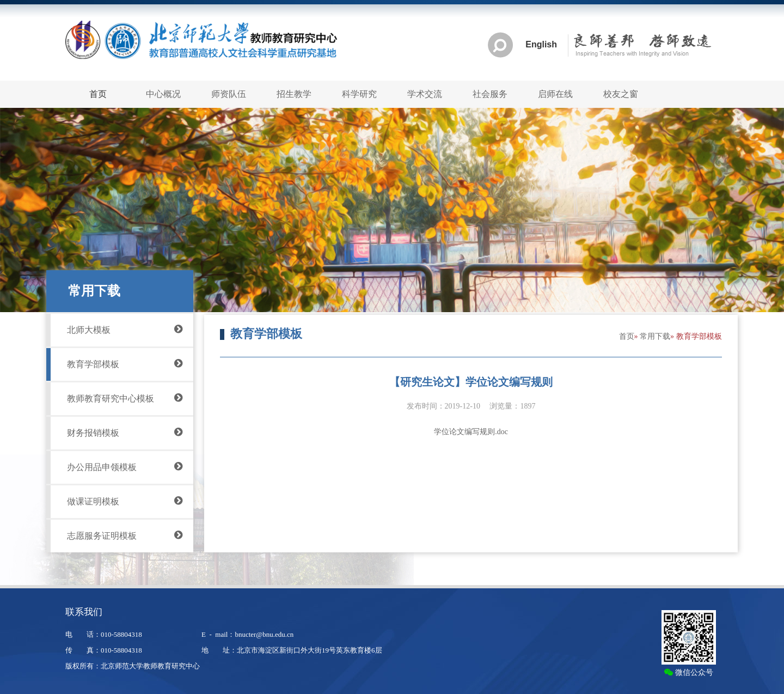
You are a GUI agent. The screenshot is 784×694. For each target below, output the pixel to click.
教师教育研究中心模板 (125, 398)
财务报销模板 (125, 432)
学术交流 (425, 94)
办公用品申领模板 (125, 466)
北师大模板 (125, 329)
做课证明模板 (125, 501)
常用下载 (655, 336)
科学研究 (359, 94)
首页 (627, 336)
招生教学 (294, 94)
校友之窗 (621, 94)
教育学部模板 (125, 363)
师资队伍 (229, 94)
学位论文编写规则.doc (471, 432)
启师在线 (555, 94)
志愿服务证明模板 (125, 535)
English (541, 45)
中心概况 (163, 94)
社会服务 (490, 94)
